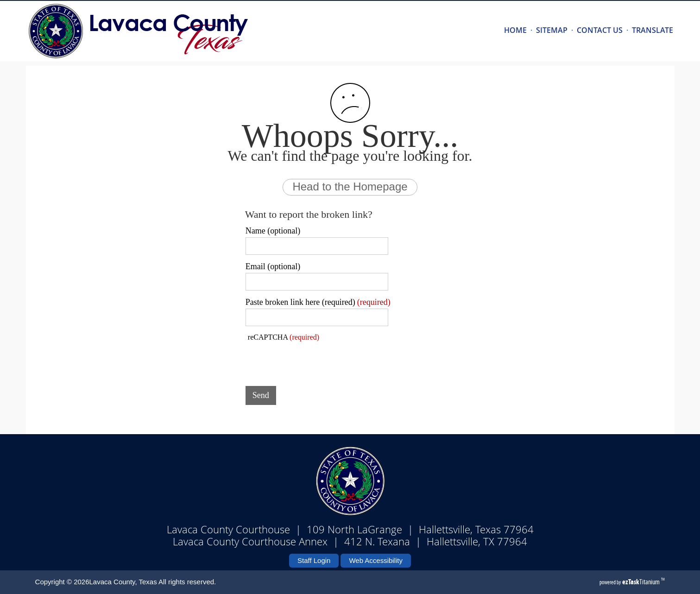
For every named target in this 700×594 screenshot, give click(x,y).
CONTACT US (600, 30)
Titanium (642, 582)
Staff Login (314, 560)
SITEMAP (552, 30)
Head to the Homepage (350, 186)
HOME (515, 30)
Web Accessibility (376, 560)
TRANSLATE (653, 30)
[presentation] (316, 361)
